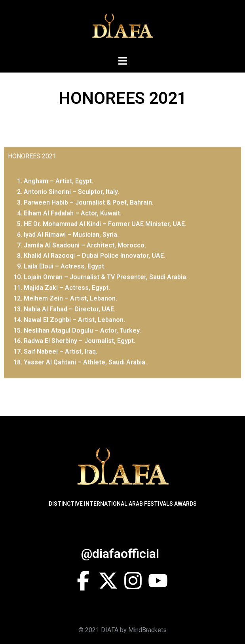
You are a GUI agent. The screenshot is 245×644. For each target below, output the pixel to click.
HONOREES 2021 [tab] (32, 177)
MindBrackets (147, 630)
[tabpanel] (122, 293)
